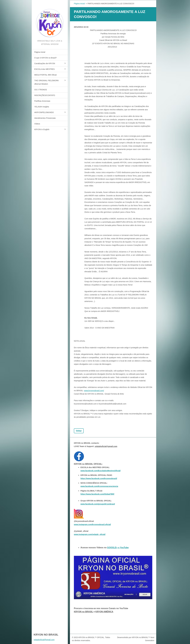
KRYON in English (42, 129)
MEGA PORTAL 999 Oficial (45, 75)
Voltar (79, 431)
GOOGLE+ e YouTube (118, 548)
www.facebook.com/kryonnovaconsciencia (99, 486)
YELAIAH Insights (42, 107)
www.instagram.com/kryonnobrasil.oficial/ (92, 524)
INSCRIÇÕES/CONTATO (45, 95)
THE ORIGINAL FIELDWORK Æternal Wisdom (47, 82)
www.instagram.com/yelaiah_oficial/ (90, 534)
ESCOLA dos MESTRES (44, 69)
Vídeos (37, 124)
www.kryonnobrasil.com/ (94, 391)
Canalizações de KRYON (45, 63)
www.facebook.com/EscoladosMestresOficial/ (101, 471)
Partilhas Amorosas (42, 101)
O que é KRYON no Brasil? (45, 58)
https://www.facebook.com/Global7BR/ (97, 494)
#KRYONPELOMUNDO (44, 112)
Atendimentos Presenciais (45, 118)
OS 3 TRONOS (41, 90)
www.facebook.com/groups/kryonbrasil (98, 504)
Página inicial (40, 52)
